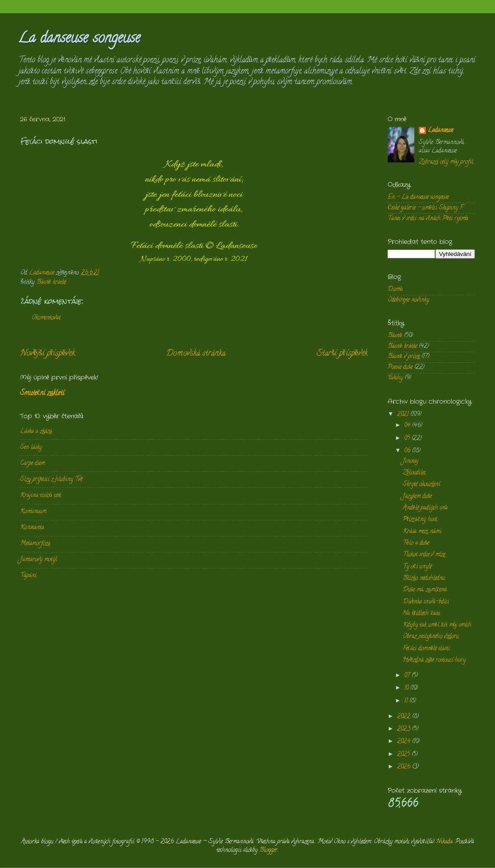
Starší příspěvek (342, 354)
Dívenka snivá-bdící (426, 602)
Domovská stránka (196, 354)
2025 (404, 755)
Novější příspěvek (47, 354)
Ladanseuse (440, 131)
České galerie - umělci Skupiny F (425, 208)
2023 (405, 729)
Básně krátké (51, 282)
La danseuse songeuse (79, 39)
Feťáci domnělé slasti (427, 649)
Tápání (28, 576)
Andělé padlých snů (425, 508)
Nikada (444, 842)
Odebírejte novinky (408, 300)
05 (408, 439)
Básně (395, 336)
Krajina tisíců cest (41, 496)
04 (408, 426)
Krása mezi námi (422, 532)
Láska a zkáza (36, 432)
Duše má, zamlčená (425, 590)
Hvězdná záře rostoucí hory (434, 660)
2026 (405, 767)
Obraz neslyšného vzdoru (431, 637)
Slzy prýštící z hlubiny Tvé (51, 480)
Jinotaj (411, 461)
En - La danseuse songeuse (418, 197)
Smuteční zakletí (42, 393)
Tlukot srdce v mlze (424, 555)
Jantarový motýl (39, 560)
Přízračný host (420, 520)
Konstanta (32, 528)
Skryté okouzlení (421, 485)
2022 (405, 717)
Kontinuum (33, 512)
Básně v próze (404, 357)
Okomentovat (46, 318)
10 (407, 688)
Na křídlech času (422, 614)
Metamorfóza (35, 544)
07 (408, 676)
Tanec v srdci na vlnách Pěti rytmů (428, 219)
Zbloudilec (414, 473)
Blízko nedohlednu (424, 578)
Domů (395, 290)
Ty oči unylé (417, 567)
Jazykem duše (417, 497)
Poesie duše (400, 367)
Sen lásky (31, 448)
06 (408, 451)
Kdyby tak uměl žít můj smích (437, 625)
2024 (405, 742)
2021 (404, 415)
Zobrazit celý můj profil (446, 162)
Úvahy (395, 378)
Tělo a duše (416, 543)
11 (407, 701)
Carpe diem (33, 464)
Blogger (268, 850)
